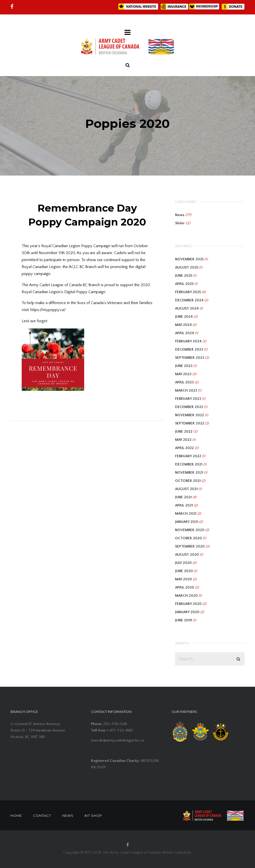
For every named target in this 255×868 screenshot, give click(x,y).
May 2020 (184, 579)
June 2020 (184, 571)
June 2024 (184, 317)
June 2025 (184, 276)
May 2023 (183, 374)
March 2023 (186, 390)
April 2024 (185, 333)
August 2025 (187, 267)
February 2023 (188, 399)
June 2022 (184, 432)
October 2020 (189, 538)
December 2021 (189, 464)
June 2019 (184, 620)
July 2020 (183, 563)
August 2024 (187, 308)
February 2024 (188, 341)
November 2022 (190, 415)
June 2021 (183, 497)
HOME (16, 816)
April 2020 (185, 587)
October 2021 (188, 481)
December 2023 (189, 349)
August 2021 (186, 489)
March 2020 (186, 596)
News (180, 215)
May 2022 (183, 440)
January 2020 (187, 612)
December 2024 (189, 300)
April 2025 (184, 284)
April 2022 (184, 448)
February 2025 (188, 292)
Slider (180, 223)
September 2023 (190, 358)
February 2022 (188, 456)
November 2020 (190, 530)
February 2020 (188, 604)
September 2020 (190, 546)
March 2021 (186, 514)
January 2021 (187, 522)
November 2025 (189, 259)
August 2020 (187, 555)
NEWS (68, 816)
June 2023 (184, 366)
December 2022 (189, 407)
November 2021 (189, 473)
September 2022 (190, 423)
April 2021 (184, 505)
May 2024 (183, 325)
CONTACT (42, 816)
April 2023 (184, 382)
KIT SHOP (93, 816)
